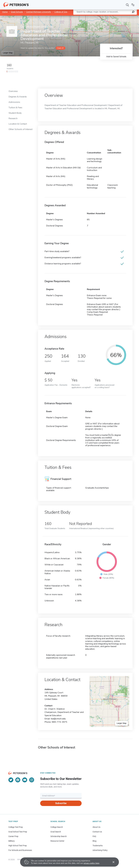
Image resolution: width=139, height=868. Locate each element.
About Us (96, 827)
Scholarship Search (59, 836)
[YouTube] (25, 780)
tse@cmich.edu (58, 719)
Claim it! (60, 48)
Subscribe (61, 803)
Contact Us (97, 832)
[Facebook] (18, 780)
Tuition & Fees (15, 108)
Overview (13, 91)
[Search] (127, 5)
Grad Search (56, 832)
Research (13, 118)
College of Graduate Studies (67, 12)
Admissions (14, 102)
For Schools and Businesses (20, 850)
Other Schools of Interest (20, 129)
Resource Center (57, 841)
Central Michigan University (39, 12)
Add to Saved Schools (116, 57)
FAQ (94, 836)
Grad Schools (17, 12)
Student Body (15, 113)
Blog (94, 841)
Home (5, 12)
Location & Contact (18, 124)
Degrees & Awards (18, 97)
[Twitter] (11, 780)
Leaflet (106, 17)
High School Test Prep (18, 846)
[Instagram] (32, 780)
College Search (57, 827)
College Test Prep (16, 827)
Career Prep (13, 836)
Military (12, 841)
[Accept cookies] (112, 862)
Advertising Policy (100, 850)
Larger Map (8, 53)
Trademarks (98, 846)
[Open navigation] (133, 5)
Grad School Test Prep (18, 832)
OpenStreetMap (121, 17)
